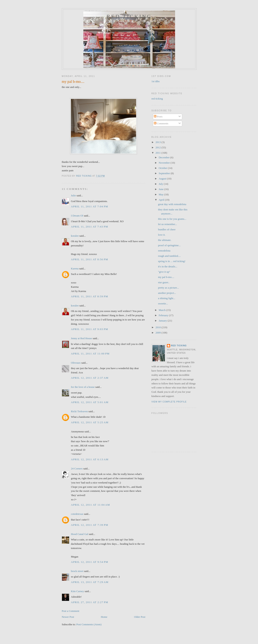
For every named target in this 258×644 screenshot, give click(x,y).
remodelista (164, 251)
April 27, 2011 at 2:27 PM (90, 602)
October (163, 168)
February (164, 315)
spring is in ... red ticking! (172, 261)
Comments (161, 123)
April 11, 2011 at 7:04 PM (89, 206)
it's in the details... (168, 266)
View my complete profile (169, 402)
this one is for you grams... (172, 219)
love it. (162, 235)
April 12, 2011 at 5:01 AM (90, 402)
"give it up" (164, 272)
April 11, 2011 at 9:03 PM (89, 329)
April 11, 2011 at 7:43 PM (89, 227)
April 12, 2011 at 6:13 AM (90, 459)
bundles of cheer (167, 229)
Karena (75, 268)
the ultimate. (165, 240)
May (162, 194)
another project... (167, 293)
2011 (158, 153)
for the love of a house (83, 387)
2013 (158, 142)
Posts (158, 116)
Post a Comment (71, 611)
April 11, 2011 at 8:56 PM (89, 259)
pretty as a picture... (168, 288)
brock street (77, 571)
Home (104, 617)
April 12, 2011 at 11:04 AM (90, 505)
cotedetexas (77, 514)
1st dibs (155, 81)
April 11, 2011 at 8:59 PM (89, 296)
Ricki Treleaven (79, 411)
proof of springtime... (169, 245)
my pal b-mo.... (166, 277)
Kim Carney (77, 591)
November (165, 163)
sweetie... (163, 303)
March (163, 310)
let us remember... (167, 224)
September (165, 173)
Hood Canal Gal (79, 534)
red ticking (129, 17)
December (165, 157)
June (162, 189)
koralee (75, 236)
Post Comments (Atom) (89, 624)
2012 (158, 147)
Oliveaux (76, 363)
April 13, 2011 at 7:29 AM (90, 582)
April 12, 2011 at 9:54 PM (90, 562)
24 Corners (77, 469)
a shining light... (166, 298)
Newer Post (68, 617)
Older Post (140, 617)
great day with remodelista (172, 204)
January (163, 321)
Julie (73, 195)
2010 (158, 327)
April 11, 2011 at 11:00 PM (90, 354)
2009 (158, 333)
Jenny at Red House (82, 338)
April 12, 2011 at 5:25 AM (90, 422)
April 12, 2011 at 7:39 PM (90, 525)
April (162, 200)
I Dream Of (77, 216)
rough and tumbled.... (169, 256)
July (161, 184)
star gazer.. (164, 282)
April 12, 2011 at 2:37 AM (90, 378)
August (163, 179)
